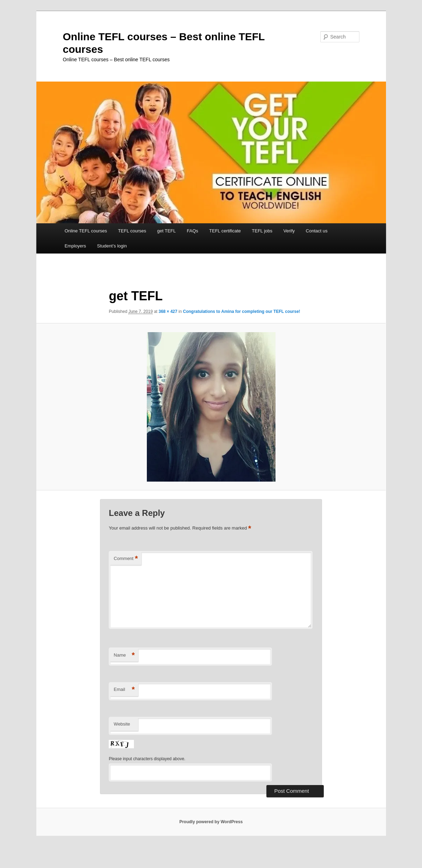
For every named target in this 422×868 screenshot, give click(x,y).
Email (124, 690)
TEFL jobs (262, 231)
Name (124, 655)
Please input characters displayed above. (147, 759)
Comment (126, 559)
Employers (75, 246)
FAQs (192, 231)
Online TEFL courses (86, 231)
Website (122, 724)
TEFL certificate (225, 231)
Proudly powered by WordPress (211, 822)
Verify (289, 231)
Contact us (317, 231)
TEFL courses (132, 231)
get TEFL (167, 231)
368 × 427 (168, 311)
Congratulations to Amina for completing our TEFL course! (241, 311)
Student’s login (112, 246)
